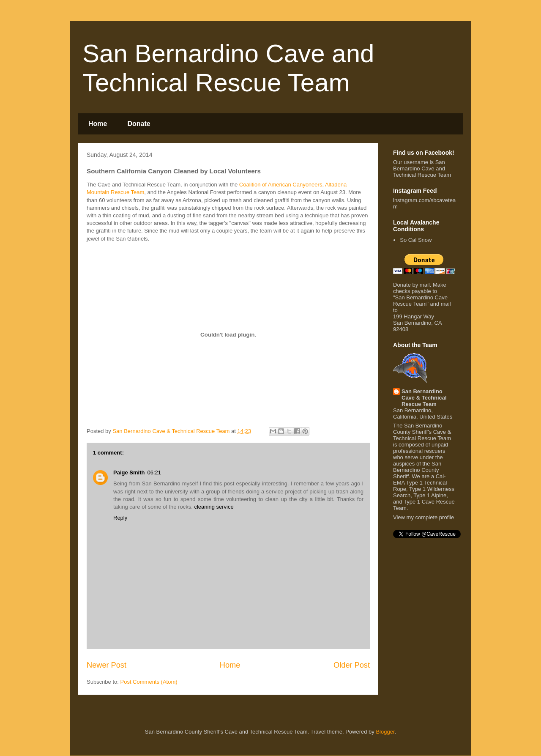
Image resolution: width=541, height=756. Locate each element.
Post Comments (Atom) (149, 682)
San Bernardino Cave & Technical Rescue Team (424, 398)
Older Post (352, 665)
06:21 (154, 472)
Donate (139, 124)
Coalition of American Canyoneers (281, 185)
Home (98, 124)
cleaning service (214, 507)
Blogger (385, 732)
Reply (120, 518)
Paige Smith (129, 472)
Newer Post (107, 665)
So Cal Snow (416, 240)
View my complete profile (424, 517)
